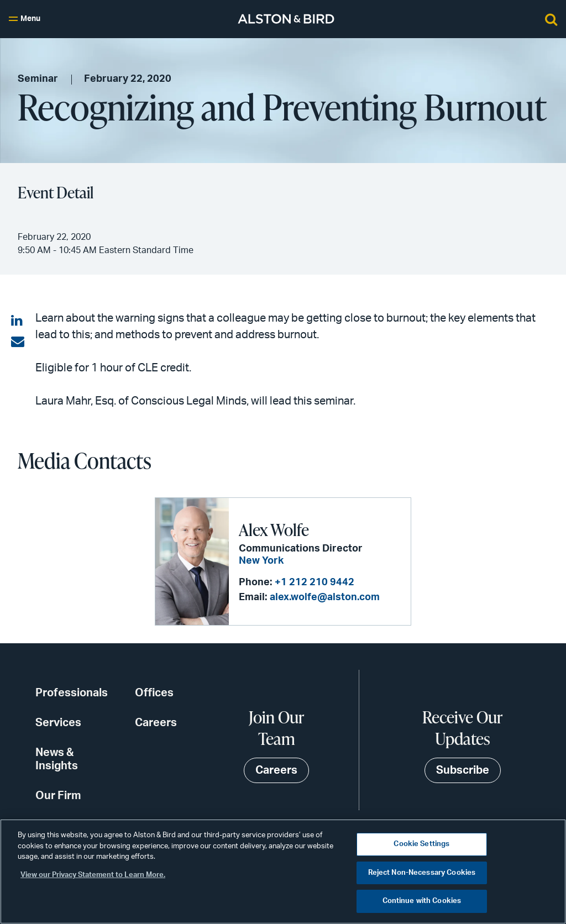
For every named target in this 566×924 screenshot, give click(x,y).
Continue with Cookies (422, 901)
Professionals (72, 693)
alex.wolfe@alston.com (325, 597)
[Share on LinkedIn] (18, 321)
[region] (283, 872)
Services (58, 723)
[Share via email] (18, 342)
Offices (154, 693)
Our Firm (58, 796)
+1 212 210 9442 (315, 582)
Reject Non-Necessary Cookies (422, 873)
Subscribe (463, 770)
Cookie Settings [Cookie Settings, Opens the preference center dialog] (421, 844)
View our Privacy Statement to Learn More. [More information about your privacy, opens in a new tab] (93, 875)
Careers (156, 723)
